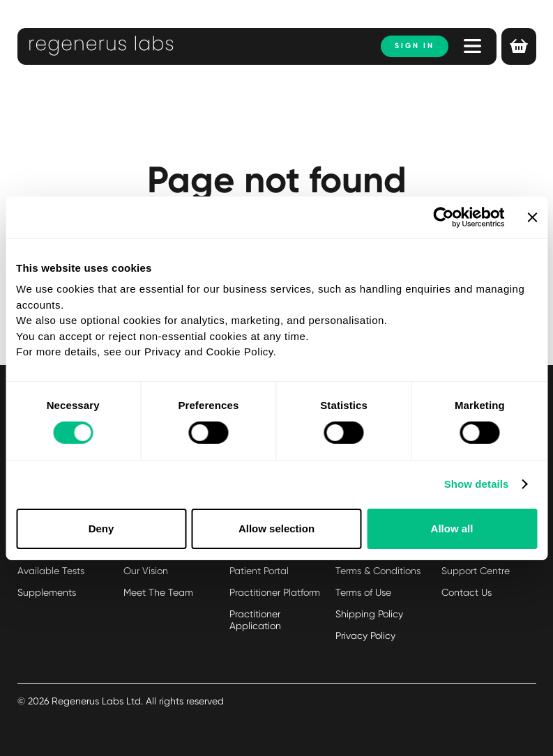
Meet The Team (158, 592)
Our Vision (146, 571)
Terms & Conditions (378, 571)
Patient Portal (259, 571)
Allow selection (276, 529)
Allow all (452, 529)
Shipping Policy (369, 614)
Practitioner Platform (275, 592)
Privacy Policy (365, 635)
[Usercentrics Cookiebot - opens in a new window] (444, 217)
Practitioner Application (255, 620)
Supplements (47, 592)
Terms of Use (363, 592)
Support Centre (476, 571)
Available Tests (51, 571)
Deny (101, 529)
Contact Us (467, 592)
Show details (477, 484)
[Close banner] (532, 217)
